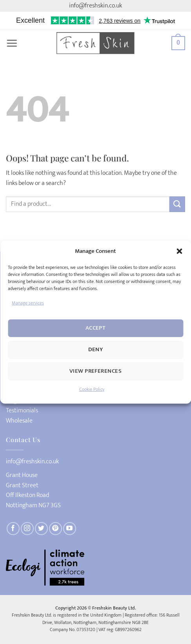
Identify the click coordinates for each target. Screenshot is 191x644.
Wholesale (19, 421)
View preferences (95, 371)
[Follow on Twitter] (41, 529)
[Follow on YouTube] (70, 529)
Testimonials (22, 411)
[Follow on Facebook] (13, 529)
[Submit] (177, 204)
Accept (96, 328)
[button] (179, 251)
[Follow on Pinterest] (55, 529)
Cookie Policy (92, 389)
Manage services (28, 303)
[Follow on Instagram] (27, 529)
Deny (96, 349)
